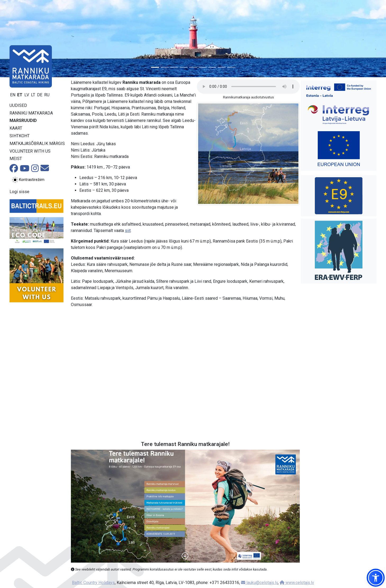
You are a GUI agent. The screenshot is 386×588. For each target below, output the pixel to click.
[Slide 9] (231, 67)
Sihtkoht (20, 136)
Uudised (18, 105)
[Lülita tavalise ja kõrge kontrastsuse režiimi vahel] (28, 180)
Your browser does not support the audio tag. (248, 86)
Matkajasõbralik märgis (37, 143)
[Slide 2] (165, 67)
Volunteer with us (30, 151)
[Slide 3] (174, 67)
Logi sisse (19, 192)
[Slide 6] (203, 67)
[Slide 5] (193, 67)
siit (128, 231)
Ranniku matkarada (31, 113)
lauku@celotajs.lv (259, 583)
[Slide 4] (184, 67)
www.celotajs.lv (297, 583)
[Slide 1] (155, 67)
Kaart (16, 128)
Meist (16, 159)
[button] (376, 578)
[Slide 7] (212, 67)
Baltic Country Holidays (93, 583)
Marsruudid (23, 120)
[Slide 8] (222, 67)
